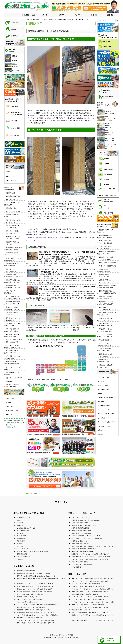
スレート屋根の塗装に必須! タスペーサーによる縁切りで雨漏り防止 (37, 615)
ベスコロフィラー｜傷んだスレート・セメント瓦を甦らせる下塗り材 (92, 589)
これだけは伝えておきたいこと (26, 528)
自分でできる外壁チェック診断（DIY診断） (30, 599)
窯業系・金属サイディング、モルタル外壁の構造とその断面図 (35, 623)
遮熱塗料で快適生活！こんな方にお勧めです (85, 594)
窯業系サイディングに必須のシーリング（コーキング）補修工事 (91, 557)
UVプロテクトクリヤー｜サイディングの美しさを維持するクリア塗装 (93, 602)
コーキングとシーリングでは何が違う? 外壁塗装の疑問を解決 (35, 620)
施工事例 (61, 15)
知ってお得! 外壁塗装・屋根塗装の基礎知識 (30, 594)
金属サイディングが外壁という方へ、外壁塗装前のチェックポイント (92, 620)
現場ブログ (20, 523)
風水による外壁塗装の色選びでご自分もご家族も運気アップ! (35, 586)
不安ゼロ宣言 (21, 541)
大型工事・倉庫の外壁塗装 (80, 562)
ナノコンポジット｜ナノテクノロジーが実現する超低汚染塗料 (90, 597)
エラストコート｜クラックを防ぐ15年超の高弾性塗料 (88, 599)
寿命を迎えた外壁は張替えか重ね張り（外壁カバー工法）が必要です (92, 546)
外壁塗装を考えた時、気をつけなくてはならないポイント (34, 610)
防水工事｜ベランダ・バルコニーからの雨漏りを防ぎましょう (90, 554)
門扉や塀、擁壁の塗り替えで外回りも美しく (85, 549)
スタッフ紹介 (21, 546)
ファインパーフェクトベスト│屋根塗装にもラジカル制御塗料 (90, 581)
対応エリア (94, 15)
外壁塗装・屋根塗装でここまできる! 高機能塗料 (31, 607)
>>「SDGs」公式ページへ (12, 427)
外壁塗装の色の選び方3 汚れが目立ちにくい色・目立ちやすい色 (36, 576)
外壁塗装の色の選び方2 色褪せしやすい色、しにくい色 (33, 573)
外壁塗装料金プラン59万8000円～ (82, 531)
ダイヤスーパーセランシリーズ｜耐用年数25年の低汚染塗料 (90, 592)
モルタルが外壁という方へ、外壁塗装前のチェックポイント (90, 612)
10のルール (20, 533)
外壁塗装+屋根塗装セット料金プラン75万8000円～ (87, 536)
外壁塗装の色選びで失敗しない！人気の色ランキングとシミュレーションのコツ (61, 320)
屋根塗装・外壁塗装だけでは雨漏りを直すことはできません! (35, 592)
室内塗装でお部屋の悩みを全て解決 (82, 551)
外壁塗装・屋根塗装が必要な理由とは (28, 597)
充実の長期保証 (21, 538)
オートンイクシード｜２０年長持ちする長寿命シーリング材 (90, 607)
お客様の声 (20, 525)
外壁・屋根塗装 (49, 237)
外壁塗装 (31, 237)
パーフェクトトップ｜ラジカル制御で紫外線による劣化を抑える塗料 (92, 579)
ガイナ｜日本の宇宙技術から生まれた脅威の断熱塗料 (88, 605)
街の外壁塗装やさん (61, 637)
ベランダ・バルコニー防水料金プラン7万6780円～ (87, 538)
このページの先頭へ (33, 494)
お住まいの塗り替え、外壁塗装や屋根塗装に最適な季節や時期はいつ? (38, 605)
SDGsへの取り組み (22, 549)
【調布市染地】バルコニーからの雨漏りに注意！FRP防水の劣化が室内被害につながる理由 (38, 320)
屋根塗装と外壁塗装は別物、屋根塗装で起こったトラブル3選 (35, 612)
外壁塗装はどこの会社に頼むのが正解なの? (30, 618)
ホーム (12, 15)
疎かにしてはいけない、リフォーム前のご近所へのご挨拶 (34, 589)
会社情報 (19, 544)
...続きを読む (47, 265)
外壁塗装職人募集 (22, 554)
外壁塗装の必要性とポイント (80, 541)
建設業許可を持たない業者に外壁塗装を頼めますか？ (33, 551)
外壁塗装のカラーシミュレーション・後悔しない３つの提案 (35, 584)
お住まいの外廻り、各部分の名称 (27, 602)
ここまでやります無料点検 (80, 523)
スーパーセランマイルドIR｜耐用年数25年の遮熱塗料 (88, 586)
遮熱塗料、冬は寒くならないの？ (82, 610)
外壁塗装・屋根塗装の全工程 (80, 528)
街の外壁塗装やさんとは (29, 15)
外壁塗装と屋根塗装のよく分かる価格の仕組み (86, 520)
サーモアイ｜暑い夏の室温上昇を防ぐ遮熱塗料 (86, 584)
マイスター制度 (21, 536)
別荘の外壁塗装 (76, 567)
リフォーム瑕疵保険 (23, 531)
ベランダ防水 (60, 237)
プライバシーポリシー (23, 557)
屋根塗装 (39, 237)
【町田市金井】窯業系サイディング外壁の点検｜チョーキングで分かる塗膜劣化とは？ (84, 320)
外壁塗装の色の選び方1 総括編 (26, 571)
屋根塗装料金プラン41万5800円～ (82, 533)
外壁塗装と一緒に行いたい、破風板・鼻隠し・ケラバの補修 (90, 559)
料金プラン (78, 15)
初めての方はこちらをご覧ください (82, 518)
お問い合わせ (111, 15)
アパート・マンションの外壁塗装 (82, 564)
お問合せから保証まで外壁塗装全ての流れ (84, 525)
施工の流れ (45, 15)
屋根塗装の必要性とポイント (80, 544)
